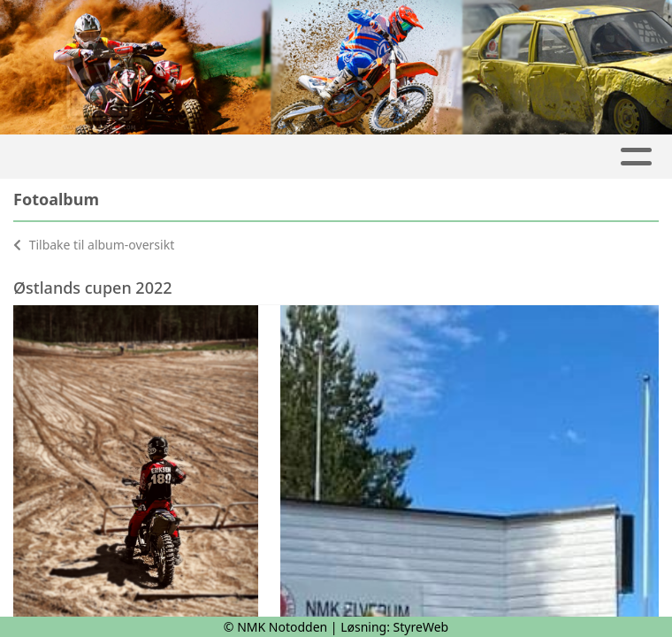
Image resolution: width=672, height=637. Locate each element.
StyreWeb (421, 627)
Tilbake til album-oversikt (94, 245)
